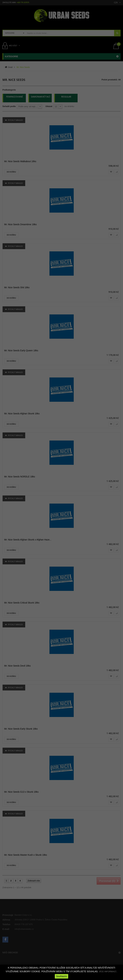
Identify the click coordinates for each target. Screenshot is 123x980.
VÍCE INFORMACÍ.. (108, 972)
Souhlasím (61, 976)
